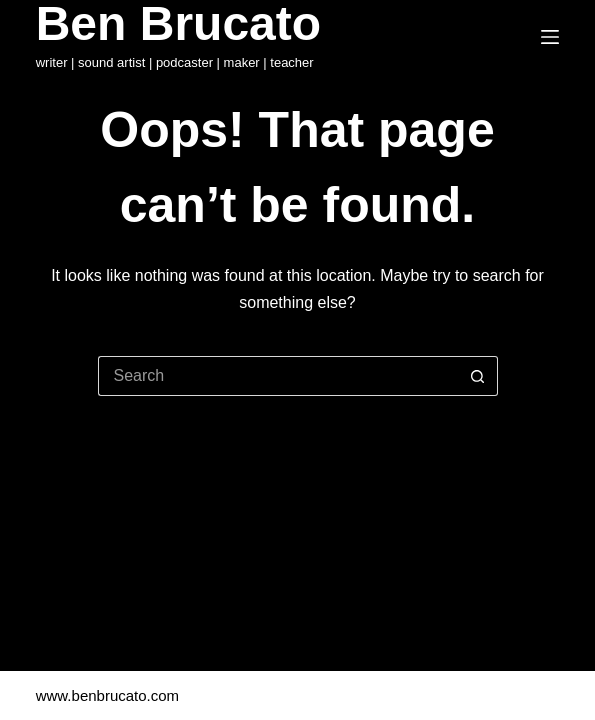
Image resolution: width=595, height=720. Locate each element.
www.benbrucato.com (110, 695)
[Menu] (550, 37)
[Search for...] (278, 376)
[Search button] (478, 376)
